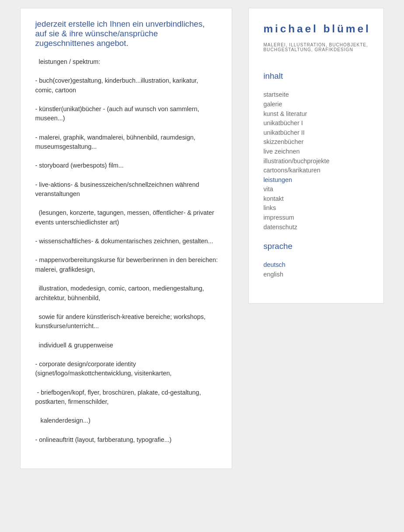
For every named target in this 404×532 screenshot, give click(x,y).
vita (268, 189)
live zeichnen (281, 151)
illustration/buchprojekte (296, 161)
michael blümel (317, 29)
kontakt (273, 199)
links (270, 208)
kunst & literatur (285, 114)
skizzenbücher (283, 142)
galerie (273, 104)
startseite (276, 94)
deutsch (274, 265)
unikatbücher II (284, 133)
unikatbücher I (283, 123)
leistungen (278, 180)
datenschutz (280, 227)
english (273, 274)
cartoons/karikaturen (292, 170)
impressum (279, 217)
